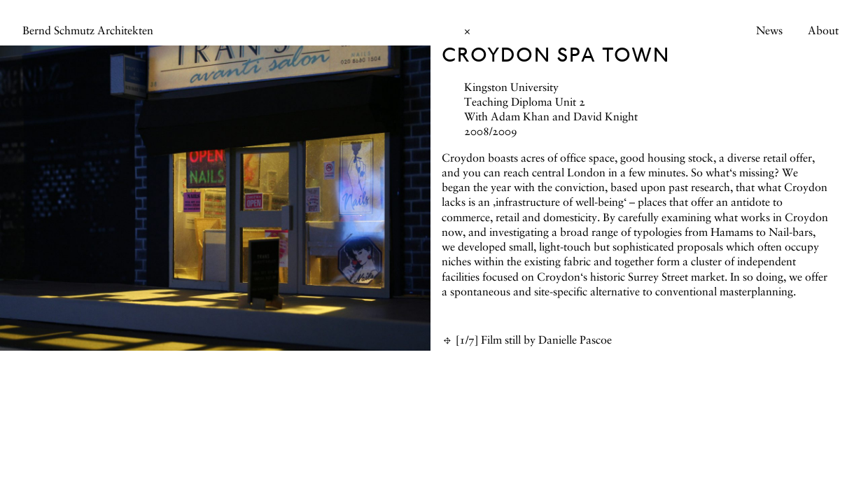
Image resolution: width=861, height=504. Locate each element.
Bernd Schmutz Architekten (88, 31)
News (769, 31)
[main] (430, 252)
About (823, 31)
